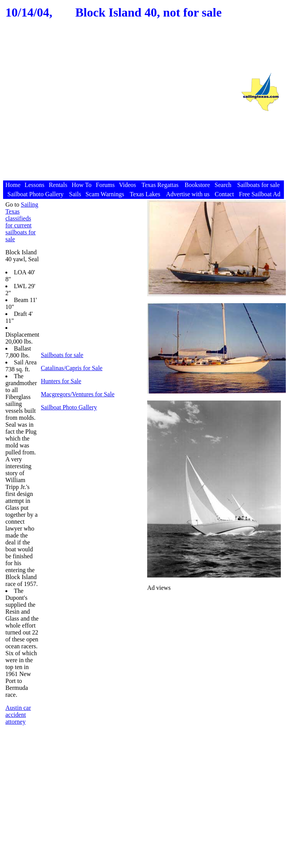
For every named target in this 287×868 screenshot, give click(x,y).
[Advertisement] (118, 107)
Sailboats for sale (62, 355)
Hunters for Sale (61, 381)
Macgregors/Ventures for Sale (78, 394)
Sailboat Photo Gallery (69, 407)
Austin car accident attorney (18, 715)
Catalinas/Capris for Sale (72, 368)
